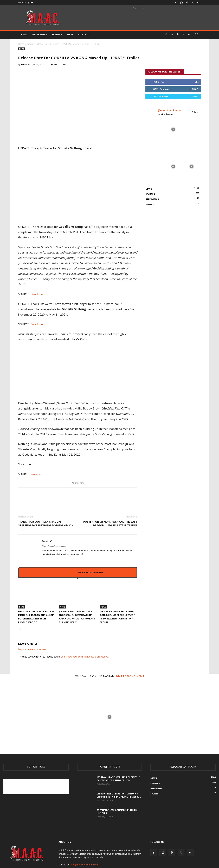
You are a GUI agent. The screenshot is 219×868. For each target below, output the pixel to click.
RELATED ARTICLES (63, 572)
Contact (84, 34)
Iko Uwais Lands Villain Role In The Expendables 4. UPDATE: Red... (118, 779)
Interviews (40, 34)
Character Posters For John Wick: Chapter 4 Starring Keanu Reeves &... (119, 795)
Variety (35, 474)
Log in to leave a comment (32, 649)
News (24, 34)
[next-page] (26, 629)
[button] (197, 35)
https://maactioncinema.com (54, 546)
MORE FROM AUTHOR (91, 572)
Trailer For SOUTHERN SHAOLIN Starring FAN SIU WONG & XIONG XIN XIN (46, 523)
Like (197, 82)
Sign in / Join (25, 2)
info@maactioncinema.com (85, 865)
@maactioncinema (169, 110)
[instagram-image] (155, 129)
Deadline (37, 294)
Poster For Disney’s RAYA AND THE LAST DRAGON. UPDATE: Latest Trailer (110, 523)
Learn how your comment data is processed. (85, 657)
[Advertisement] (66, 787)
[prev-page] (20, 629)
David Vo (26, 64)
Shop (70, 34)
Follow (194, 89)
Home (21, 44)
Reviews (57, 34)
